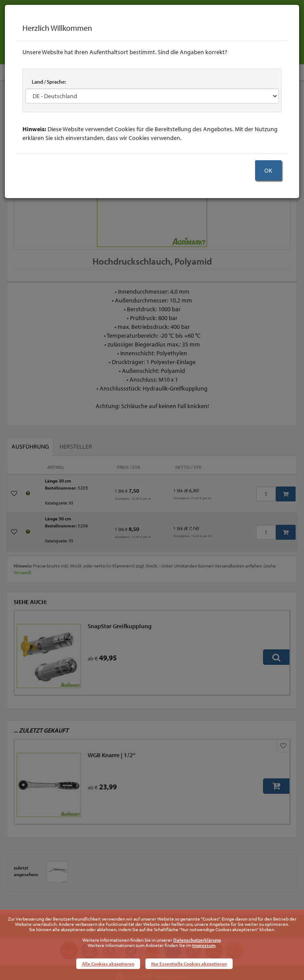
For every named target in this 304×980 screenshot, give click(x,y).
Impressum (204, 945)
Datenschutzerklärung (197, 940)
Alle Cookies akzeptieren (108, 964)
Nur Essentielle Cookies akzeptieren (189, 964)
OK (268, 170)
